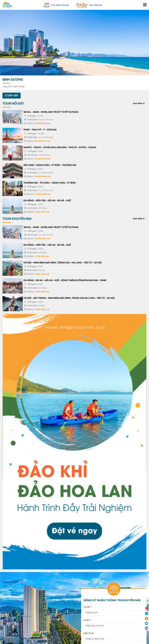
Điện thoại (89, 633)
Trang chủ (7, 87)
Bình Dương (19, 87)
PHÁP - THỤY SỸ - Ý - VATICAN (40, 130)
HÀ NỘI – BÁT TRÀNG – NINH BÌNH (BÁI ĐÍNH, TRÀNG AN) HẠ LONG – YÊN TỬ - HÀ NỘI (69, 298)
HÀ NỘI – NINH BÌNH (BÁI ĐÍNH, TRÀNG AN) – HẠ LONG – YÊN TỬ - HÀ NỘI (63, 263)
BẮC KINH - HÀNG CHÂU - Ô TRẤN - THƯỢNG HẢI (50, 165)
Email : (87, 620)
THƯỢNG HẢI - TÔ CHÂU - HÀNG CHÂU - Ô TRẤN (50, 183)
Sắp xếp (12, 95)
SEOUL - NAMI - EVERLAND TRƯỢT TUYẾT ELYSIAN (51, 112)
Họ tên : (88, 607)
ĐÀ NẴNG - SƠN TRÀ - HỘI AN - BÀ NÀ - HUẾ (47, 200)
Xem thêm (139, 103)
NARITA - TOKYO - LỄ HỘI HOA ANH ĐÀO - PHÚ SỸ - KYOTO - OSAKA (60, 147)
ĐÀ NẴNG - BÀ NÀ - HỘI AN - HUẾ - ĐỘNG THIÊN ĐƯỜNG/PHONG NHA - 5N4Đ (65, 280)
